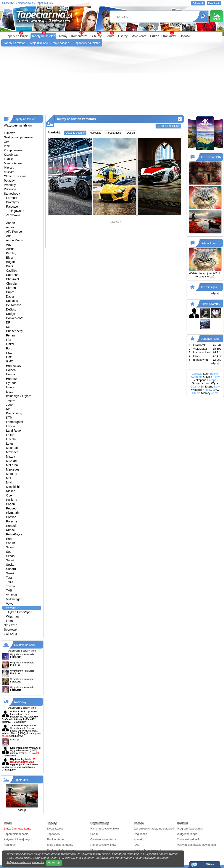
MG (9, 478)
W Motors (13, 608)
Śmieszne (10, 625)
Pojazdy (9, 181)
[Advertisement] (112, 82)
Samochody (12, 194)
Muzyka (9, 172)
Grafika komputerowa (18, 137)
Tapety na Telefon (44, 36)
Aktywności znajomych (18, 839)
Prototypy (12, 202)
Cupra (10, 292)
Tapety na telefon (15, 43)
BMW (10, 258)
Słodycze (198, 383)
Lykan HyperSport (20, 612)
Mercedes (13, 469)
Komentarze (79, 36)
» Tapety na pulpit (168, 126)
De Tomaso (14, 305)
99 (112, 33)
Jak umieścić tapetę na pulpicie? (154, 829)
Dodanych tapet (210, 339)
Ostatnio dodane (75, 133)
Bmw (216, 390)
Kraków (207, 390)
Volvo (10, 604)
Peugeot (12, 508)
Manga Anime (13, 163)
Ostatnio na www (25, 645)
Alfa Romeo (14, 232)
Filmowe (10, 133)
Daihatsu (12, 301)
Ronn (10, 539)
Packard (12, 500)
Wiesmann (13, 617)
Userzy (123, 36)
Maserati (12, 448)
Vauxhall (12, 595)
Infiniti (10, 387)
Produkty (10, 185)
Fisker (10, 344)
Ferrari (10, 335)
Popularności (114, 133)
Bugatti (11, 262)
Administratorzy (210, 304)
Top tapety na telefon (87, 43)
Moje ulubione (39, 43)
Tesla (10, 582)
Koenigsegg (14, 413)
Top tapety (54, 834)
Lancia (10, 426)
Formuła (12, 198)
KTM (9, 418)
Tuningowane (15, 211)
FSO (9, 353)
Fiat (9, 340)
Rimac (10, 530)
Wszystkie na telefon (18, 125)
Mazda (11, 456)
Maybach (12, 452)
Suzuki (11, 573)
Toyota (10, 586)
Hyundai (12, 383)
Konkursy (169, 36)
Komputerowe (13, 150)
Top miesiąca (209, 287)
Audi (9, 245)
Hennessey (14, 366)
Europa (212, 380)
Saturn (10, 543)
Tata (9, 578)
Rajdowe (12, 207)
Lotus (10, 444)
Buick (10, 266)
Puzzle (155, 36)
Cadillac (11, 271)
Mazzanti (12, 461)
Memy (63, 36)
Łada (9, 621)
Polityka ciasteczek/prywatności (197, 845)
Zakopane (200, 380)
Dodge (10, 314)
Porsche (12, 521)
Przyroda (10, 189)
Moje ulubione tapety (60, 845)
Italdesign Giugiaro (19, 396)
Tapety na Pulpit (17, 36)
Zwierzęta (10, 634)
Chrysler (12, 283)
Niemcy (206, 393)
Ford (9, 348)
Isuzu (10, 392)
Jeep (9, 405)
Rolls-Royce (14, 534)
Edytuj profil (11, 850)
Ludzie (8, 159)
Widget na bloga (187, 834)
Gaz (9, 357)
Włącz (210, 864)
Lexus (10, 435)
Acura (10, 227)
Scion (10, 547)
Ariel (9, 236)
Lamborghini (14, 422)
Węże (215, 383)
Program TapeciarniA (190, 829)
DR (8, 322)
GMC (10, 361)
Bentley (11, 253)
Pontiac (11, 517)
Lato (206, 374)
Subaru (11, 569)
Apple (215, 393)
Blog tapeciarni (100, 850)
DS (8, 327)
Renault (11, 526)
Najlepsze (96, 133)
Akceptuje (54, 862)
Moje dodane (61, 43)
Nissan (11, 491)
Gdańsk (195, 387)
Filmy (216, 377)
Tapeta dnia (21, 780)
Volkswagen (14, 599)
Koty (217, 387)
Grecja (196, 393)
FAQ (137, 845)
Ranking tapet (56, 839)
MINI (9, 482)
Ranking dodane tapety (62, 850)
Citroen (11, 288)
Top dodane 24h (211, 157)
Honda (10, 374)
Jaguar (11, 400)
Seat (9, 552)
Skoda (10, 556)
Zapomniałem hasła (16, 834)
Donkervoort (14, 318)
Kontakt (139, 839)
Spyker (11, 565)
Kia (8, 409)
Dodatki (185, 36)
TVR (9, 591)
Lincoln (11, 439)
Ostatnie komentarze (103, 839)
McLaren (12, 465)
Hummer (12, 379)
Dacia (10, 296)
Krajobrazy (11, 155)
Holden (11, 370)
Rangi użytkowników (103, 845)
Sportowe (10, 629)
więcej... (216, 293)
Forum (110, 36)
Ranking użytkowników (105, 829)
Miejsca (9, 168)
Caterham (13, 275)
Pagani (11, 504)
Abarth (10, 223)
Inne (7, 146)
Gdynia (208, 377)
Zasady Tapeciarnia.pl (147, 850)
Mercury (12, 474)
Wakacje (197, 374)
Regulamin (140, 834)
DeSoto (11, 309)
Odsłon (131, 133)
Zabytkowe (13, 215)
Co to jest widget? (188, 839)
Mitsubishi (13, 487)
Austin (10, 249)
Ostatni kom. (209, 243)
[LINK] (33, 750)
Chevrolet (13, 279)
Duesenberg (14, 331)
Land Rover (14, 431)
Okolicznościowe (15, 176)
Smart (10, 560)
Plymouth (12, 513)
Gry (6, 142)
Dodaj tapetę (55, 829)
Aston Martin (15, 240)
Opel (9, 495)
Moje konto (139, 36)
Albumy (97, 36)
